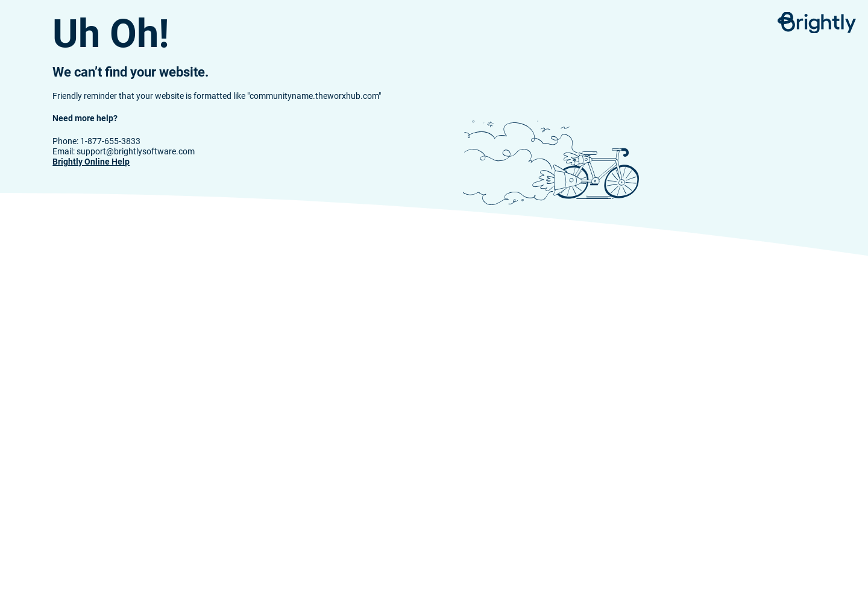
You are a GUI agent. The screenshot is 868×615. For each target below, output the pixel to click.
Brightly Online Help (91, 162)
